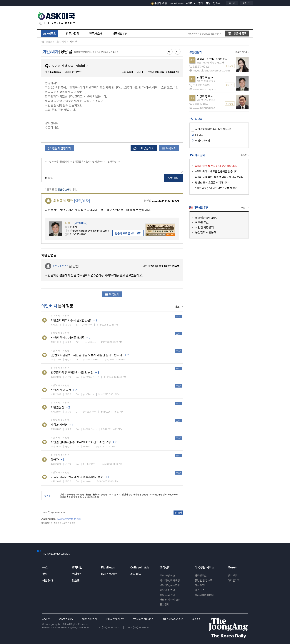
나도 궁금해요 (144, 148)
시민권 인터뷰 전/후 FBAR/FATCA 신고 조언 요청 (81, 442)
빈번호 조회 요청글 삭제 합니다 (212, 182)
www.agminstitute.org (69, 519)
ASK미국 (191, 3)
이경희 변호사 (205, 96)
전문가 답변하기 (59, 148)
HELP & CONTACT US (173, 619)
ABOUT (46, 619)
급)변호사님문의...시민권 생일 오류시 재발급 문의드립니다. (87, 355)
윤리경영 (196, 619)
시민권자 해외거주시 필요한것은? (71, 320)
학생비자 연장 (203, 141)
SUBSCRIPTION (90, 619)
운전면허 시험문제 (206, 232)
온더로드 (77, 574)
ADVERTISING (66, 619)
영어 (201, 3)
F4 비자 (199, 135)
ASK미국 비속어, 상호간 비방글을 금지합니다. (220, 177)
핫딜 (208, 3)
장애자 (55, 459)
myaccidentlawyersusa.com (210, 71)
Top (39, 551)
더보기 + (179, 307)
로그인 (232, 3)
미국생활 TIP (120, 34)
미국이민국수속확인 (207, 218)
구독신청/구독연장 (170, 585)
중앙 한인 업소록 (204, 580)
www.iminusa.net (202, 108)
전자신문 (232, 575)
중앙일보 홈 (159, 3)
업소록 (217, 3)
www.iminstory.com (204, 89)
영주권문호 (201, 575)
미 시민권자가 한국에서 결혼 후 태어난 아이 (77, 477)
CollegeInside (140, 567)
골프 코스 (200, 590)
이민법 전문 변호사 (206, 81)
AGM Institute (48, 519)
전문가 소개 (96, 34)
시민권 (73, 42)
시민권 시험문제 (204, 227)
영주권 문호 (202, 222)
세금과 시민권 (59, 425)
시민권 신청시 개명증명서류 (68, 338)
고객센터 (165, 567)
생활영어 (48, 580)
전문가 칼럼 (72, 34)
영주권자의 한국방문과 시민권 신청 (72, 372)
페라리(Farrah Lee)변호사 (212, 59)
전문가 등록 (237, 33)
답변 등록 (173, 178)
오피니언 (77, 567)
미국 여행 (200, 585)
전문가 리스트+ (242, 52)
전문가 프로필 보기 (128, 233)
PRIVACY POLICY (115, 619)
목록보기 (169, 148)
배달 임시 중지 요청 (170, 600)
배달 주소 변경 (167, 590)
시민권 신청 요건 (61, 390)
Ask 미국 (136, 574)
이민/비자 (61, 42)
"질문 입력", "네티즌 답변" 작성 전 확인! (217, 188)
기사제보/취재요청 (170, 580)
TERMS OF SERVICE (143, 619)
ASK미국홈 (49, 34)
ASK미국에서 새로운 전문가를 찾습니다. (217, 171)
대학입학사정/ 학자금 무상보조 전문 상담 (58, 523)
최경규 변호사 (205, 77)
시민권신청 (57, 407)
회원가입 (246, 3)
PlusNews (108, 567)
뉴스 (45, 567)
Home (47, 42)
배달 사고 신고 (167, 595)
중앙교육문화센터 (204, 595)
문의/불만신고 (167, 575)
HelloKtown (176, 3)
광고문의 (164, 604)
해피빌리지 (234, 580)
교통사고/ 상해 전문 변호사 (210, 62)
